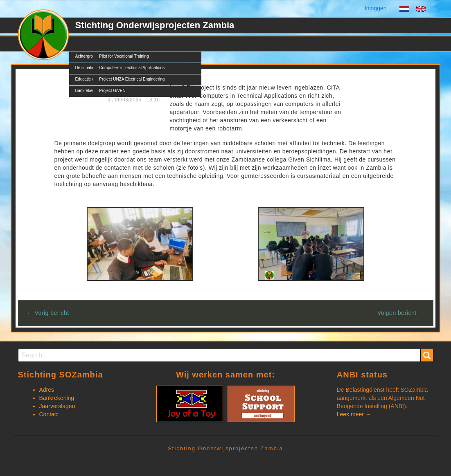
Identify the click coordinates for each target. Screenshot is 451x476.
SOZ (81, 44)
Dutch (404, 10)
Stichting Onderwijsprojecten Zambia (155, 25)
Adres (47, 390)
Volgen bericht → (401, 313)
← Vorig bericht (48, 313)
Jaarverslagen (57, 406)
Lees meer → (354, 414)
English (421, 10)
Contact (218, 44)
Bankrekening (57, 398)
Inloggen (376, 8)
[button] (140, 243)
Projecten (111, 44)
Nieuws (145, 44)
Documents (181, 44)
